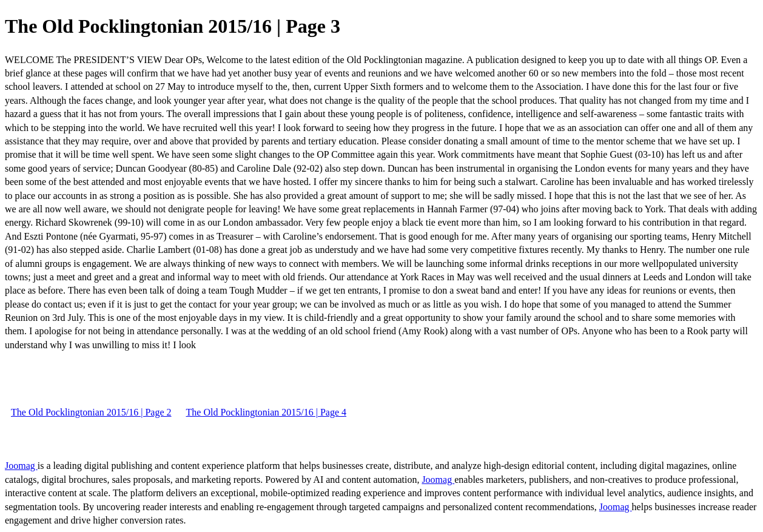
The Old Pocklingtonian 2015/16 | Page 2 (91, 412)
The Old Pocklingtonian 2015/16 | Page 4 (267, 412)
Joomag (21, 466)
